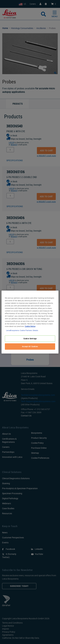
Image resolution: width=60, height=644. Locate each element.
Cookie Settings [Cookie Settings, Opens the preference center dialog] (30, 339)
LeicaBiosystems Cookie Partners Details (22, 330)
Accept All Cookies (30, 346)
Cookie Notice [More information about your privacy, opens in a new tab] (30, 326)
